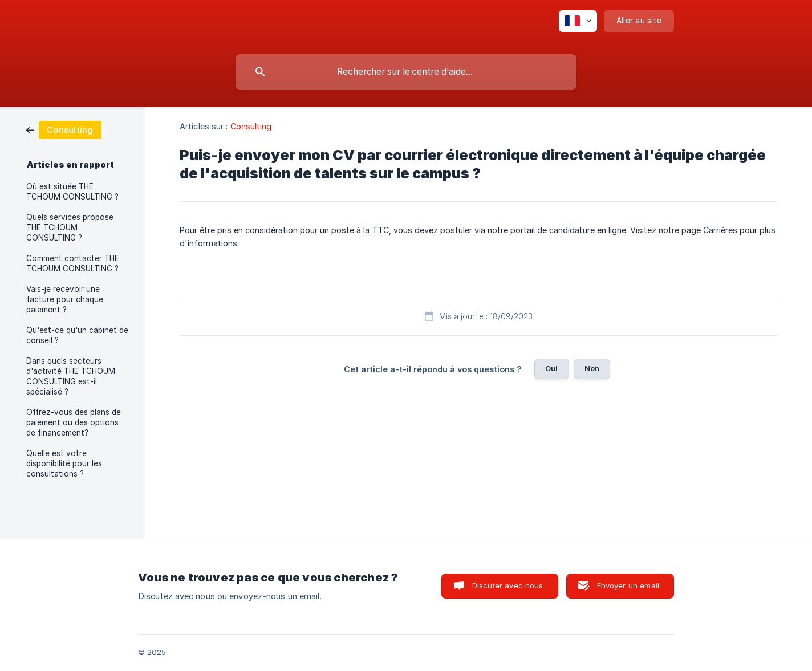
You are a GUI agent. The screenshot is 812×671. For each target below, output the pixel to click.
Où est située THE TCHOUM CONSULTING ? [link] (72, 192)
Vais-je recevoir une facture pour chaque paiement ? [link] (65, 299)
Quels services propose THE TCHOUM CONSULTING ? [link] (70, 227)
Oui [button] (551, 368)
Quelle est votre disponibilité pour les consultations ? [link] (64, 463)
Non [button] (592, 368)
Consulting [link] (251, 126)
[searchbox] (406, 72)
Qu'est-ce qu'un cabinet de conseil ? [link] (77, 335)
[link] (64, 129)
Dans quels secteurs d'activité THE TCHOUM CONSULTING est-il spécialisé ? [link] (71, 376)
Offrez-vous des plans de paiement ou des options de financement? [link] (74, 422)
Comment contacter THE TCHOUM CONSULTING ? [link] (73, 263)
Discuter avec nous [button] (508, 585)
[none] (578, 21)
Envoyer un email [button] (628, 585)
